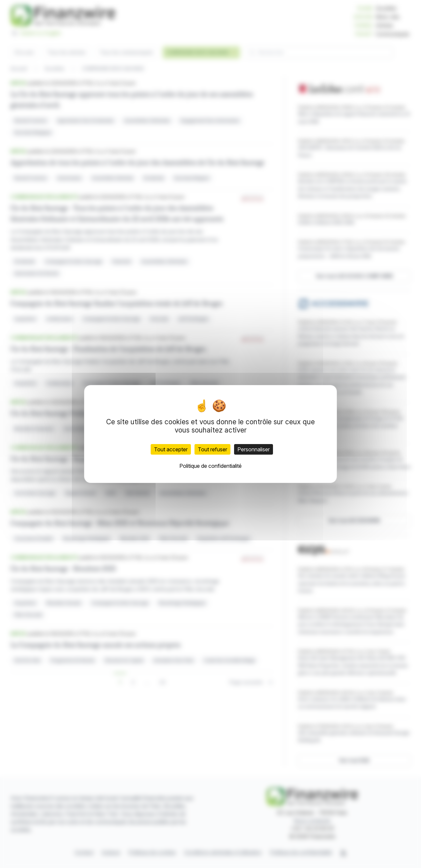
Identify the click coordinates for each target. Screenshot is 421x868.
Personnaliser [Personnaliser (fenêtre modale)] (254, 449)
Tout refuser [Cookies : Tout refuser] (212, 449)
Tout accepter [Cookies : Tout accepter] (171, 449)
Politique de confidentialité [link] (210, 466)
